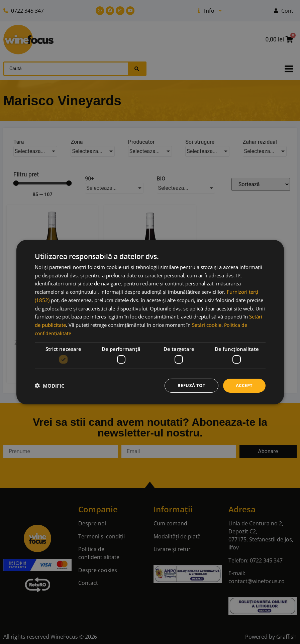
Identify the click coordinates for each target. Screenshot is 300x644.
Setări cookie (207, 324)
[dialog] (150, 322)
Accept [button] (243, 385)
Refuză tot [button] (189, 385)
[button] (50, 386)
